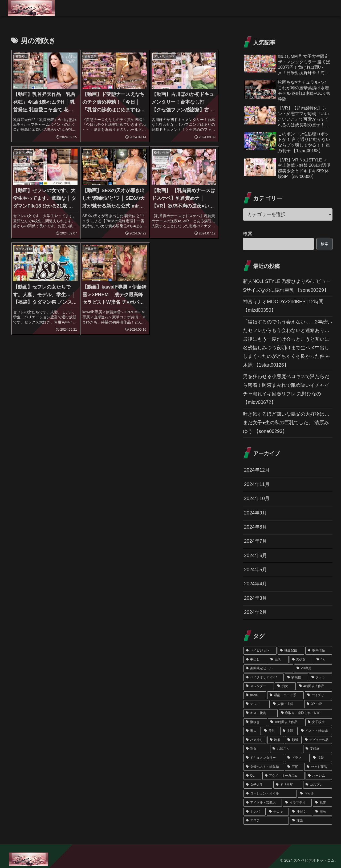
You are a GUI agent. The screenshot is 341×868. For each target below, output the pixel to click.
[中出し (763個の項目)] (255, 660)
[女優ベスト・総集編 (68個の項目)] (264, 767)
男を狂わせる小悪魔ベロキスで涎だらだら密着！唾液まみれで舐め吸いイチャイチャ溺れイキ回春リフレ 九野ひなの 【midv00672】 (286, 389)
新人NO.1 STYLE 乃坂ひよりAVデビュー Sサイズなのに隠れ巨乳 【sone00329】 (287, 286)
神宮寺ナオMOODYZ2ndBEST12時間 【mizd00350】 (283, 306)
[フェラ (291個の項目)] (320, 678)
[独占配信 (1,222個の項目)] (291, 651)
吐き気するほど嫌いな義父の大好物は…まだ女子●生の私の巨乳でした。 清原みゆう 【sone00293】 (286, 423)
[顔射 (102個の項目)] (293, 740)
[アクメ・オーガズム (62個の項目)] (284, 776)
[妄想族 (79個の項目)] (318, 749)
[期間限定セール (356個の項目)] (268, 668)
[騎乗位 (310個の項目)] (296, 678)
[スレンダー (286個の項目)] (259, 686)
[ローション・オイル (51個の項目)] (270, 794)
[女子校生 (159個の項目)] (319, 722)
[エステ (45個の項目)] (266, 821)
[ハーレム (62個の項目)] (319, 776)
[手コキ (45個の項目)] (278, 812)
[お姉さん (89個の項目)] (286, 749)
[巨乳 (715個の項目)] (278, 660)
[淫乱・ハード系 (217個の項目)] (286, 695)
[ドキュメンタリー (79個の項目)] (264, 758)
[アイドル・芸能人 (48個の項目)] (263, 803)
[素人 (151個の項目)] (252, 731)
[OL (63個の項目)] (252, 776)
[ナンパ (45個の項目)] (255, 812)
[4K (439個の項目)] (323, 660)
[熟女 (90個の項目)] (256, 749)
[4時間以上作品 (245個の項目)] (314, 686)
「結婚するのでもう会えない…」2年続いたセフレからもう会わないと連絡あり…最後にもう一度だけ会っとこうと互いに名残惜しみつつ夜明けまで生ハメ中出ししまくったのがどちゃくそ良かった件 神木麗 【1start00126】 (287, 343)
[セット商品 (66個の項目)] (318, 767)
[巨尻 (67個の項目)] (294, 767)
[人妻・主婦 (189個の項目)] (287, 704)
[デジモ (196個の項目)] (257, 704)
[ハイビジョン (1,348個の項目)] (260, 651)
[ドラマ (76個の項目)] (297, 758)
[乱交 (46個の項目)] (322, 803)
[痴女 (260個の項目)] (285, 686)
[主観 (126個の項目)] (289, 731)
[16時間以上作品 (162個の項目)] (286, 722)
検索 (248, 234)
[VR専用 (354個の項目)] (313, 668)
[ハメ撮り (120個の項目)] (255, 740)
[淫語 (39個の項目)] (311, 821)
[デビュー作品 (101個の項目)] (317, 740)
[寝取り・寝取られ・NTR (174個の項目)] (305, 713)
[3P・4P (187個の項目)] (318, 704)
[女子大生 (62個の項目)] (258, 785)
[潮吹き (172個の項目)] (255, 722)
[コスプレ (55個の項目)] (318, 785)
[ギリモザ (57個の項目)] (288, 785)
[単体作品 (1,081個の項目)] (319, 651)
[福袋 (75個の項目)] (321, 758)
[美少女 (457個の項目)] (301, 660)
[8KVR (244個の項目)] (255, 695)
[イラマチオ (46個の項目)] (297, 803)
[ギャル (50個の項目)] (315, 794)
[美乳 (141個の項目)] (271, 731)
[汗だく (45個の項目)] (301, 812)
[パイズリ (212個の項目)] (318, 695)
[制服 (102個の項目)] (276, 740)
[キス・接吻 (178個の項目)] (261, 713)
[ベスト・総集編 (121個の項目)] (315, 731)
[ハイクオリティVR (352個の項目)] (264, 678)
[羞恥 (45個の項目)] (322, 812)
